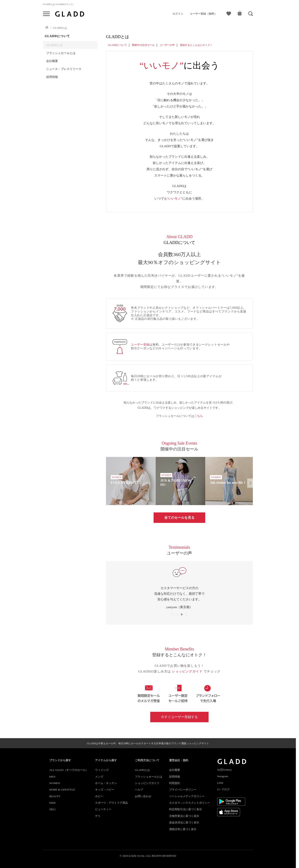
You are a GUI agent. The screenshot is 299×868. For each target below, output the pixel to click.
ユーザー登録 (140, 345)
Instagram (223, 776)
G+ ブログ (223, 789)
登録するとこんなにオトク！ (196, 45)
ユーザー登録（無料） (203, 14)
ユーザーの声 (167, 45)
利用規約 (175, 783)
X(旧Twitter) (224, 770)
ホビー (99, 796)
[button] (250, 483)
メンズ (99, 777)
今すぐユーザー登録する (179, 717)
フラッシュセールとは (61, 53)
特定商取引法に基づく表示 (185, 809)
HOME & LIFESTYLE (62, 790)
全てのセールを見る (179, 518)
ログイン (178, 14)
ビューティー (103, 809)
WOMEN (55, 783)
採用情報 (52, 77)
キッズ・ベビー (105, 790)
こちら (198, 416)
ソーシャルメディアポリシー (187, 796)
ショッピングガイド (188, 671)
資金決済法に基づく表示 (184, 822)
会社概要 (52, 61)
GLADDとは (54, 45)
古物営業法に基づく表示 (184, 816)
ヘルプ (139, 790)
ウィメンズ (102, 770)
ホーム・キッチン (106, 783)
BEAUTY (55, 796)
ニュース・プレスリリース (64, 69)
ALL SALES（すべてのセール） (69, 770)
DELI (52, 809)
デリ (98, 816)
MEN (52, 777)
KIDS (52, 803)
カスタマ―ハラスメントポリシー (190, 803)
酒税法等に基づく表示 (183, 829)
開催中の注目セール (143, 45)
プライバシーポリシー (183, 790)
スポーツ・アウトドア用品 (111, 803)
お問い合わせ (143, 796)
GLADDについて (118, 45)
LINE (220, 783)
